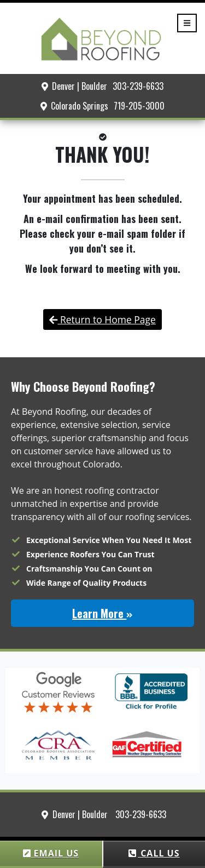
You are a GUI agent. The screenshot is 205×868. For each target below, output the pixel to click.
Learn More (102, 613)
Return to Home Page (102, 319)
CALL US (154, 853)
